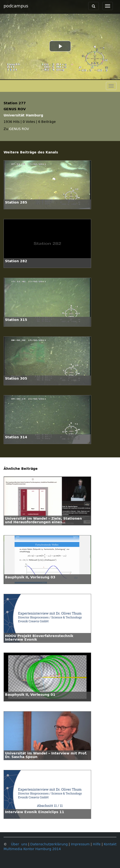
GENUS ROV (19, 129)
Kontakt (110, 844)
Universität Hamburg (23, 115)
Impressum (80, 844)
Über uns (19, 844)
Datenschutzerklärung (49, 844)
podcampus (16, 6)
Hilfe (97, 844)
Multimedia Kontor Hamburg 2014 (32, 849)
